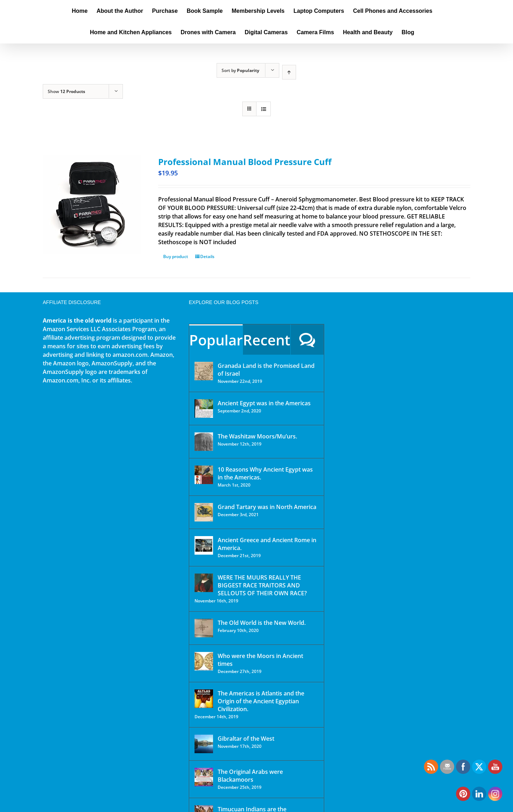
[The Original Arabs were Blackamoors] (204, 777)
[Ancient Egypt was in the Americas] (204, 408)
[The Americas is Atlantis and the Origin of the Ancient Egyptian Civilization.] (204, 699)
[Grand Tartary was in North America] (204, 512)
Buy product (176, 256)
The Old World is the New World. (262, 623)
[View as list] (263, 109)
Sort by (240, 70)
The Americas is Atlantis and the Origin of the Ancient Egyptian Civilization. (261, 701)
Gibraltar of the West (246, 739)
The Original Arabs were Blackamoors (250, 776)
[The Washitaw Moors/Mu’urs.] (204, 442)
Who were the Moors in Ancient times (260, 660)
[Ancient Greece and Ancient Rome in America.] (204, 545)
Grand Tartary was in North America (267, 507)
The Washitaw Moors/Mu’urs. (257, 436)
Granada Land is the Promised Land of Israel (266, 370)
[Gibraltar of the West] (204, 744)
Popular (216, 340)
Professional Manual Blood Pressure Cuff (245, 162)
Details (207, 256)
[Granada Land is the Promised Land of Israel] (204, 371)
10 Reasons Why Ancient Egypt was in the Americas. (265, 473)
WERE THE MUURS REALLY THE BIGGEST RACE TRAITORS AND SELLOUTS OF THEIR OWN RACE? (262, 585)
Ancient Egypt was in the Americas (264, 403)
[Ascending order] (289, 72)
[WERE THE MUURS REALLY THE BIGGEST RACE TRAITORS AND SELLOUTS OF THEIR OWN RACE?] (204, 583)
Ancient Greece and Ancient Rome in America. (267, 544)
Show (66, 91)
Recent (267, 340)
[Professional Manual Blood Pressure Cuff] (92, 205)
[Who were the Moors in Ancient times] (204, 661)
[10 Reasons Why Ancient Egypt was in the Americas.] (204, 475)
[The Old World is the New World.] (204, 628)
